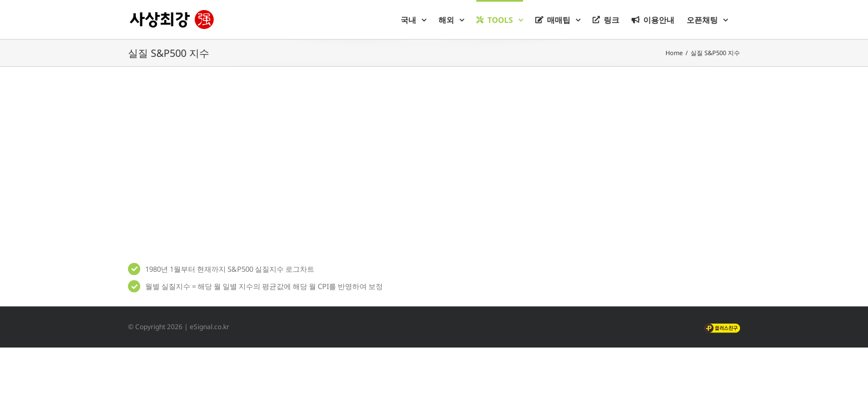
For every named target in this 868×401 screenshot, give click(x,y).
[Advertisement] (434, 162)
